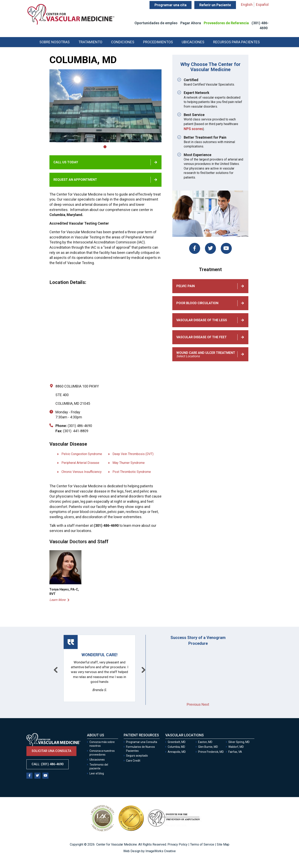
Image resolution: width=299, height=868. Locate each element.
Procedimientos (158, 42)
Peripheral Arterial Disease (80, 463)
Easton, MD (205, 742)
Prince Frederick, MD (211, 752)
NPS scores (193, 129)
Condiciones (123, 42)
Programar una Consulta (142, 742)
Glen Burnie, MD (208, 747)
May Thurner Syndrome (129, 463)
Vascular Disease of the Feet (202, 337)
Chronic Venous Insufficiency (82, 472)
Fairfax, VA (235, 752)
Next (205, 704)
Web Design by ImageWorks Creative (149, 851)
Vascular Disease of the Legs (202, 320)
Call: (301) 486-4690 (48, 764)
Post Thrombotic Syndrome (132, 472)
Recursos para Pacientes (236, 42)
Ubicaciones (193, 42)
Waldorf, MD (236, 747)
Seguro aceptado (137, 756)
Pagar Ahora (191, 23)
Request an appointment (75, 180)
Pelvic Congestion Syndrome (82, 454)
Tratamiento (90, 42)
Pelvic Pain (186, 286)
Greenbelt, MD (177, 742)
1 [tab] (105, 147)
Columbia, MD (176, 747)
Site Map (223, 844)
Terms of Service (202, 844)
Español (262, 5)
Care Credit (133, 761)
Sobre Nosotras (55, 42)
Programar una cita (171, 5)
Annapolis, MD (177, 752)
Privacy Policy (178, 844)
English (247, 5)
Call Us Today (66, 162)
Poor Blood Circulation (197, 303)
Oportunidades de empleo (156, 23)
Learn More (57, 600)
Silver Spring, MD (239, 742)
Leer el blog (97, 773)
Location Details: (68, 282)
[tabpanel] (105, 106)
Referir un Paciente (215, 5)
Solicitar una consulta (51, 751)
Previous (194, 704)
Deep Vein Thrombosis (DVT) (133, 454)
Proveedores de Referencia (226, 23)
